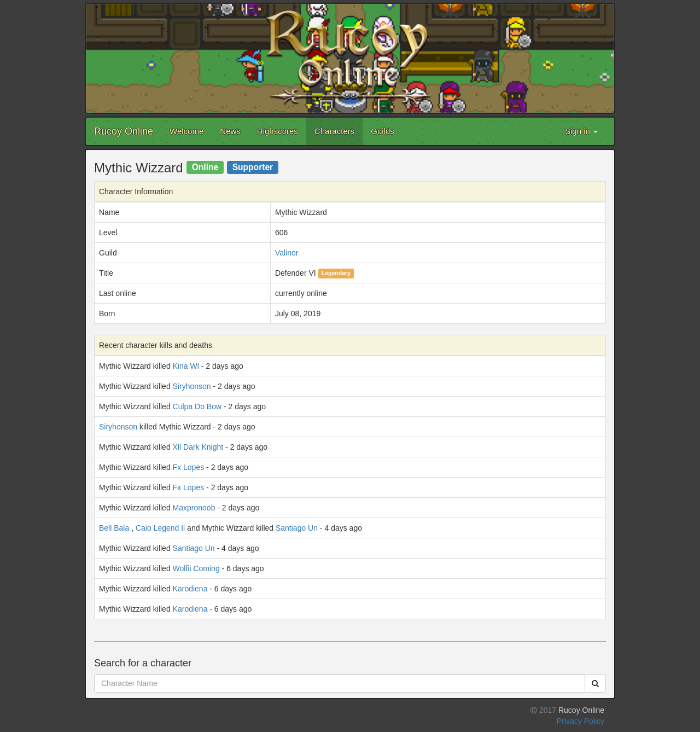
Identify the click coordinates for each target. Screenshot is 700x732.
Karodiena (190, 589)
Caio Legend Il (160, 528)
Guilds (383, 131)
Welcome (186, 131)
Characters (334, 131)
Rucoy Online (124, 131)
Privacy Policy (581, 721)
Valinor (287, 253)
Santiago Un (297, 528)
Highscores (278, 131)
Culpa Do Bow (197, 406)
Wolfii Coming (196, 568)
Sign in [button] (581, 131)
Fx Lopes (189, 467)
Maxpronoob (194, 508)
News (230, 131)
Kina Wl (186, 366)
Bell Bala (114, 528)
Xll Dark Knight (198, 447)
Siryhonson (192, 386)
